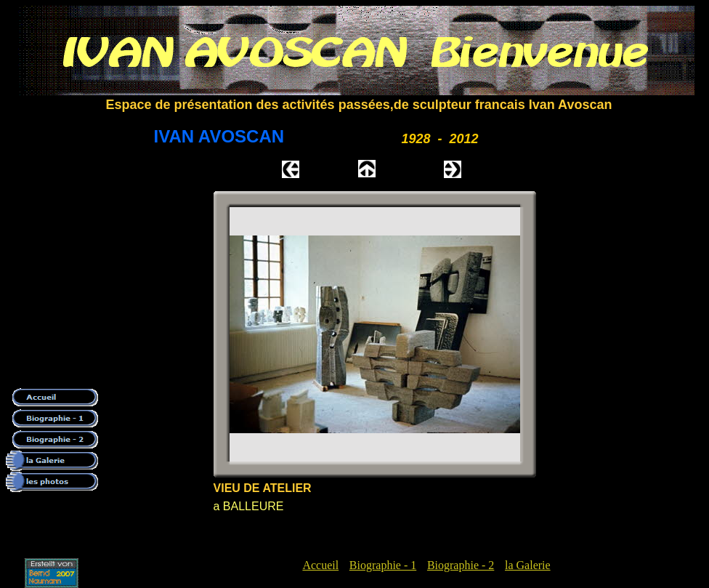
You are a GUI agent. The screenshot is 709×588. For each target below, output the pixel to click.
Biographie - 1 (383, 565)
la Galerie (528, 565)
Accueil (320, 565)
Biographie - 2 (461, 565)
